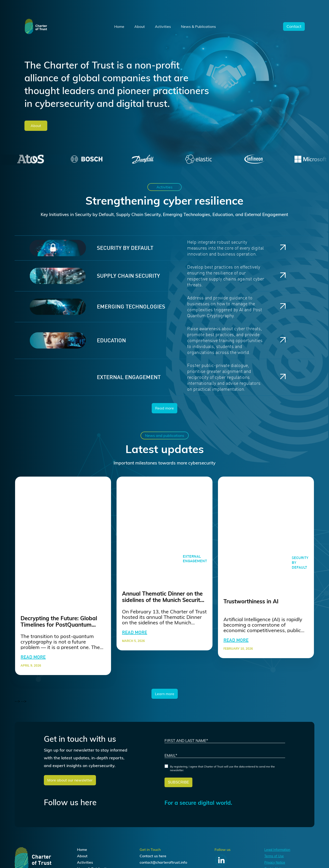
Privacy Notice (275, 863)
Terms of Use (274, 856)
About (140, 26)
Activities (163, 26)
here (163, 856)
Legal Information (277, 850)
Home (119, 26)
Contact (294, 26)
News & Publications (198, 26)
